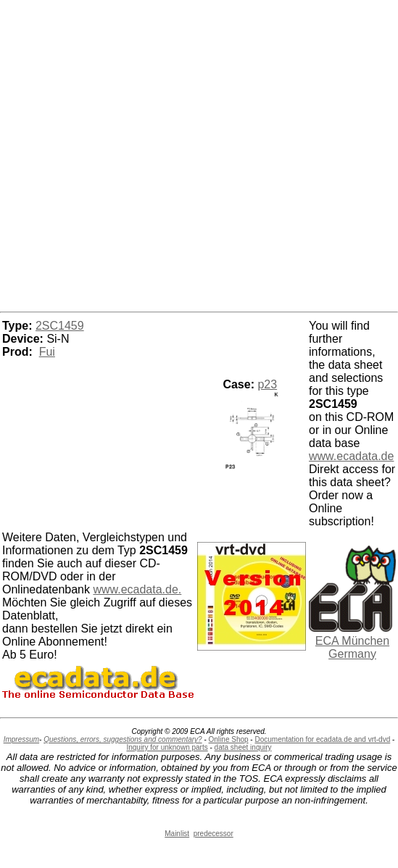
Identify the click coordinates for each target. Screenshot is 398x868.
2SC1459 (60, 326)
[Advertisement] (199, 154)
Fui (47, 352)
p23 (267, 384)
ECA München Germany (352, 647)
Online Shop (229, 739)
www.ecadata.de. (137, 589)
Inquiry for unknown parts (167, 747)
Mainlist (177, 834)
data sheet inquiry (243, 747)
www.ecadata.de (351, 456)
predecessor (213, 834)
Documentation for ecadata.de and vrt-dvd (322, 739)
